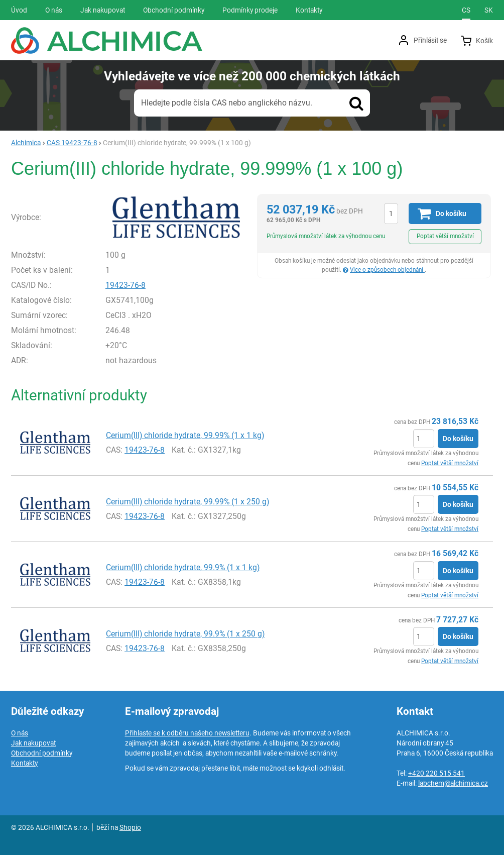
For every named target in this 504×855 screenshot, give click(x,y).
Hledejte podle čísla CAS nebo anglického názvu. (227, 103)
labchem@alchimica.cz (453, 783)
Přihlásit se (430, 40)
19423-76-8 (125, 285)
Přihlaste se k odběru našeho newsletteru (187, 733)
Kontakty (24, 763)
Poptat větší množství (445, 236)
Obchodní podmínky (42, 753)
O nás (20, 733)
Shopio (130, 827)
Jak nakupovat (33, 743)
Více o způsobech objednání (387, 270)
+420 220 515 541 (436, 773)
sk (489, 10)
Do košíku (458, 439)
